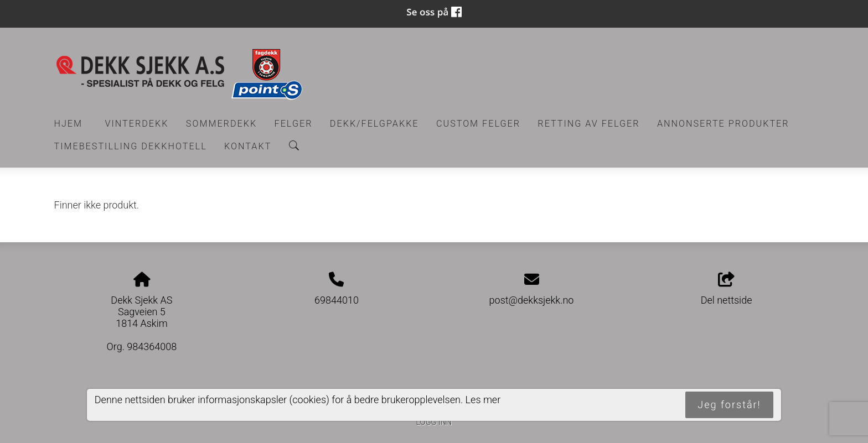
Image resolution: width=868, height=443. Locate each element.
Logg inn (434, 422)
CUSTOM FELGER (478, 124)
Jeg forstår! (729, 405)
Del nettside (727, 289)
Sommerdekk (221, 124)
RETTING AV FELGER (588, 124)
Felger (294, 124)
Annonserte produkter (723, 124)
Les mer (483, 400)
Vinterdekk (136, 124)
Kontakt (248, 146)
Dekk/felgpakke (374, 124)
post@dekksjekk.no (532, 300)
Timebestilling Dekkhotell (131, 146)
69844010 (337, 300)
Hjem (69, 124)
